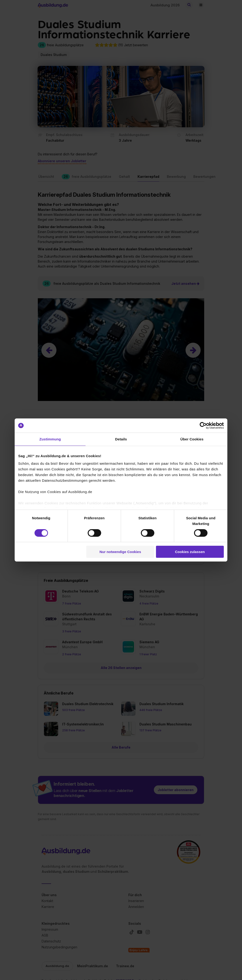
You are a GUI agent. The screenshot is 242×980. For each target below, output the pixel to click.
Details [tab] (121, 439)
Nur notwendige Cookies (120, 552)
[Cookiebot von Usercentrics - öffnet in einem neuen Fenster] (203, 426)
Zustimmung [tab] (50, 439)
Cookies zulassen (190, 552)
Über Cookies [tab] (192, 439)
